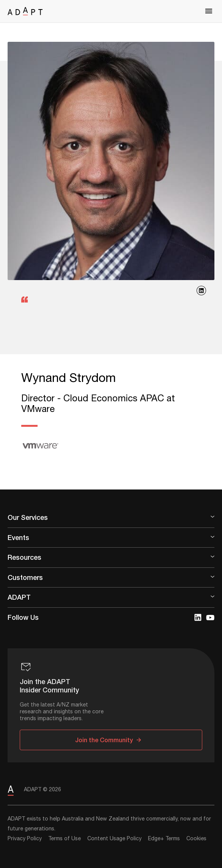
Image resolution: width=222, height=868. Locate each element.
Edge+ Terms (164, 839)
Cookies (196, 839)
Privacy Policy (25, 839)
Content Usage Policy (114, 839)
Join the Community (104, 740)
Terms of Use (65, 839)
